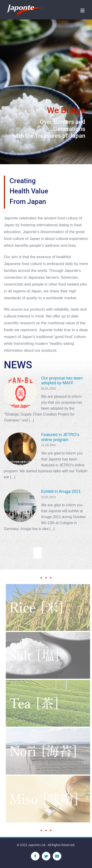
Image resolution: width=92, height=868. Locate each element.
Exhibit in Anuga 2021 (61, 491)
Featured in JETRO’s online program (60, 437)
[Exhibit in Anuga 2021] (20, 506)
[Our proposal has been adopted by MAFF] (20, 392)
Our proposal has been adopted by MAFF (62, 381)
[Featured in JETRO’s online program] (20, 449)
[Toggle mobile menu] (83, 10)
